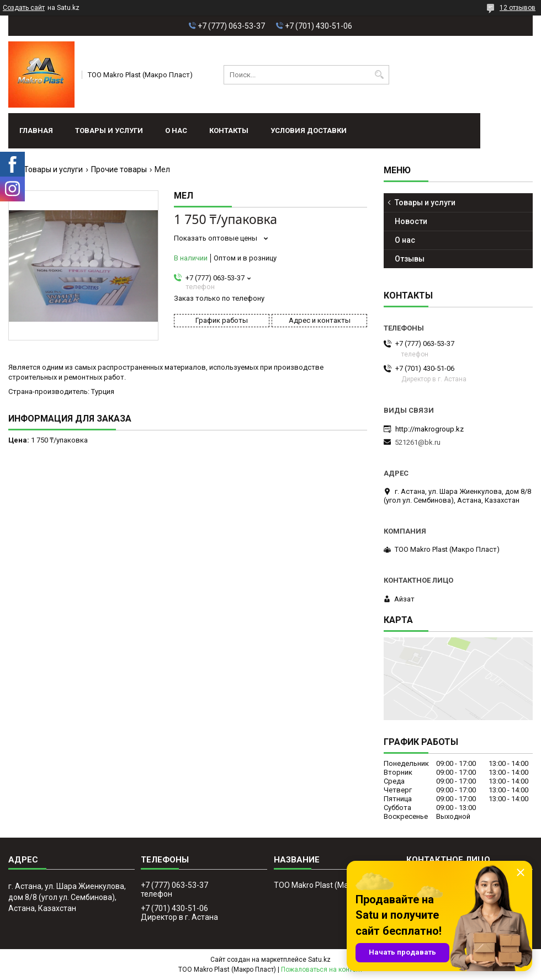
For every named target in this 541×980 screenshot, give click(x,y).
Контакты (229, 131)
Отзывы (410, 259)
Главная (36, 131)
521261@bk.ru (418, 442)
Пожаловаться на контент (322, 970)
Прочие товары (119, 169)
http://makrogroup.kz (429, 429)
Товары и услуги (109, 131)
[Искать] (380, 75)
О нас (176, 131)
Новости (411, 221)
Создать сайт (24, 8)
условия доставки (309, 131)
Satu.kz (319, 960)
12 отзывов (518, 8)
